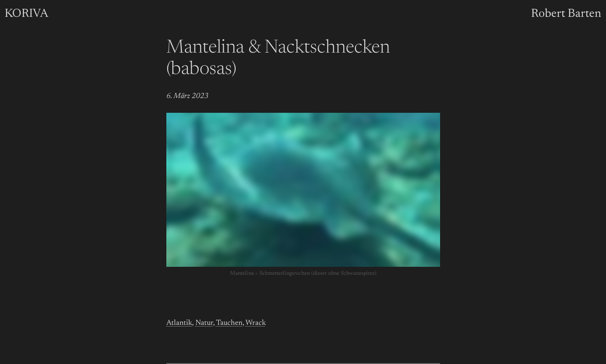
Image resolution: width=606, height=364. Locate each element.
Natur (204, 323)
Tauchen (229, 323)
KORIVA (26, 14)
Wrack (256, 323)
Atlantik (179, 323)
